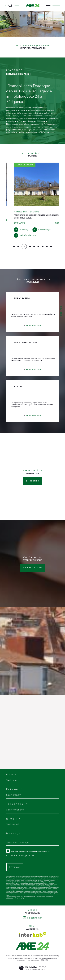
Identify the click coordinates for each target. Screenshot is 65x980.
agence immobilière (21, 124)
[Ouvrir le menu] (48, 6)
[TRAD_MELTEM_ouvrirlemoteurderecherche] (10, 6)
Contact (61, 310)
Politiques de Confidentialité (36, 895)
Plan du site (29, 957)
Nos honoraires (15, 957)
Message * (15, 832)
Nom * (12, 773)
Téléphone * (17, 802)
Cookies (44, 959)
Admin (54, 957)
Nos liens (21, 959)
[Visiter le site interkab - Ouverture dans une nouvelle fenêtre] (33, 933)
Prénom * (14, 788)
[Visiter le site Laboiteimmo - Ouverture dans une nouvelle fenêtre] (32, 970)
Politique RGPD (33, 959)
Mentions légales (42, 957)
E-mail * (13, 817)
